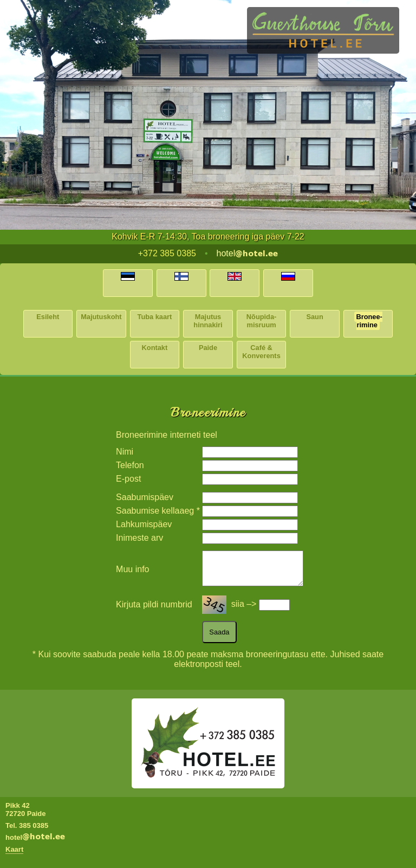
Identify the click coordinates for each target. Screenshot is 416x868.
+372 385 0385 (167, 253)
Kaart (14, 856)
